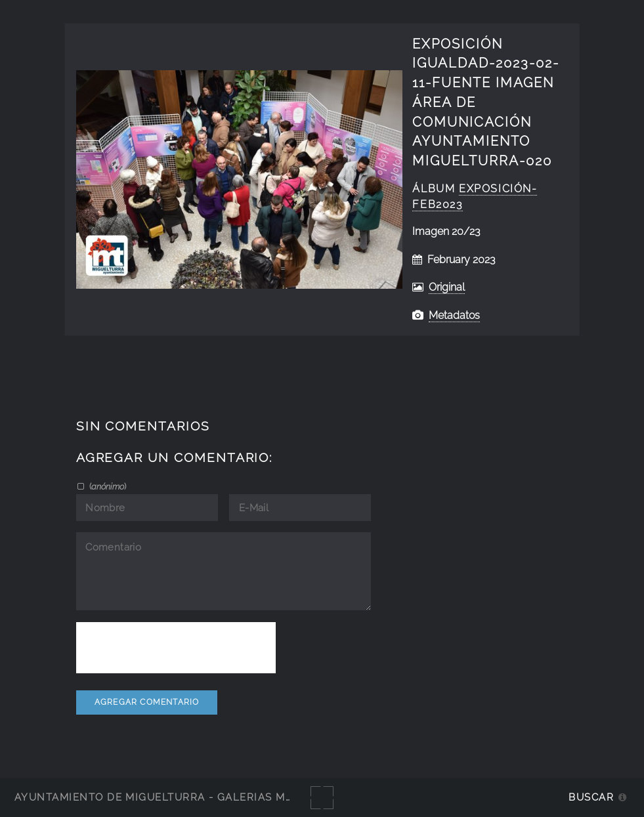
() (107, 486)
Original (447, 287)
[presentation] (176, 648)
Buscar (591, 797)
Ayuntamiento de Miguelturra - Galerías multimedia (180, 797)
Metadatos (454, 315)
